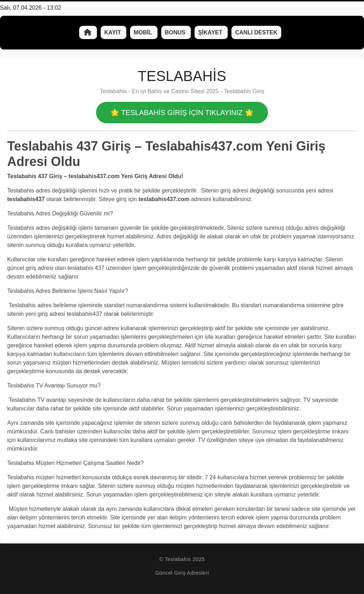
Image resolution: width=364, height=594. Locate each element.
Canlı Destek (256, 32)
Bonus (176, 32)
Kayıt (113, 32)
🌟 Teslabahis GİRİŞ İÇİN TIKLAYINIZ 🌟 (182, 113)
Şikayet (211, 32)
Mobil (144, 32)
